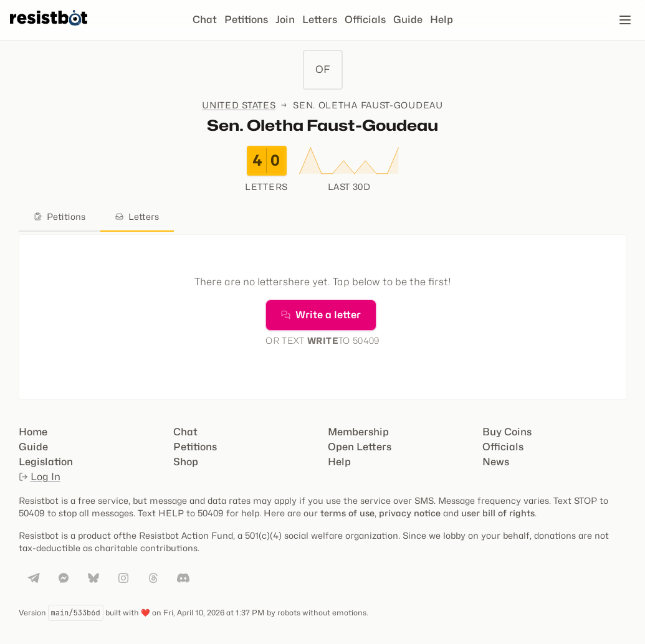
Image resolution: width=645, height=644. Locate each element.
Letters (320, 20)
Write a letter (321, 315)
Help (442, 20)
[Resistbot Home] (49, 30)
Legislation (46, 462)
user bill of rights (498, 513)
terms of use (347, 513)
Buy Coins (507, 432)
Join (285, 20)
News (496, 462)
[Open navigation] (625, 20)
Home (33, 432)
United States (239, 105)
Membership (358, 432)
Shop (186, 462)
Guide (408, 20)
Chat (205, 20)
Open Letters (360, 447)
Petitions (246, 20)
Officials (365, 20)
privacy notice (410, 513)
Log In (40, 477)
